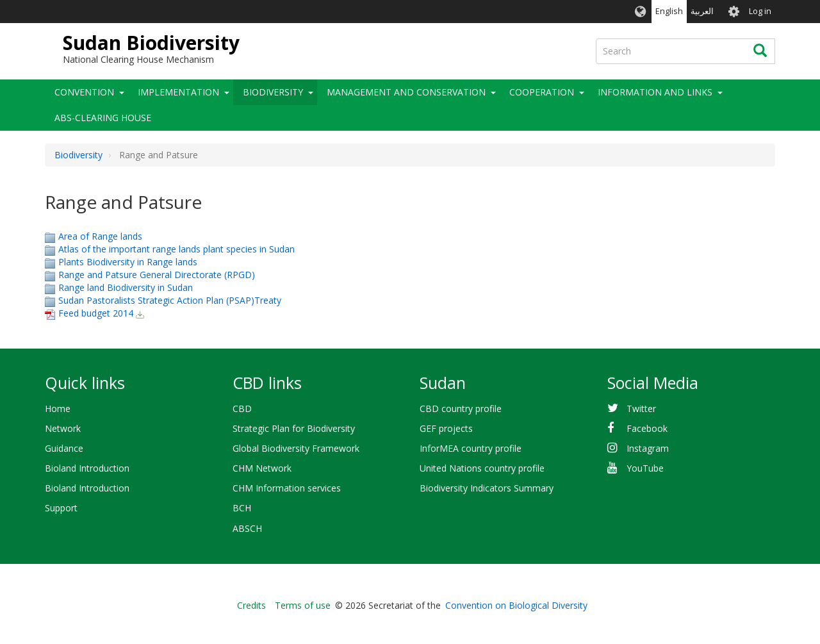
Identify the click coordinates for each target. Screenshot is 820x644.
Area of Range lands (100, 236)
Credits (251, 605)
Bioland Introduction (87, 468)
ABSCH (247, 528)
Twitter (641, 409)
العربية (702, 11)
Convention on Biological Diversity (516, 605)
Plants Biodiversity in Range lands (128, 262)
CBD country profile (461, 409)
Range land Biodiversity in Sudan (126, 287)
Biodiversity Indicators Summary (487, 488)
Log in (760, 11)
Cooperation (542, 92)
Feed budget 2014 (96, 313)
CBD (242, 409)
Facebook (647, 428)
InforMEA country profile (471, 448)
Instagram (648, 448)
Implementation (178, 92)
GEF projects (446, 428)
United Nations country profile (482, 468)
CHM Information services (287, 488)
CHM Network (262, 468)
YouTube (645, 468)
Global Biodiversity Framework (296, 448)
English (669, 11)
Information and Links (655, 92)
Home (58, 409)
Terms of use (303, 605)
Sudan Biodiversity (151, 43)
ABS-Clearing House (103, 118)
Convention (84, 92)
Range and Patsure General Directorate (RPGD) (157, 275)
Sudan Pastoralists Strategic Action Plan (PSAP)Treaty (170, 300)
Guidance (64, 448)
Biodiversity (273, 92)
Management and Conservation (406, 92)
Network (63, 428)
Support (61, 508)
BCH (242, 508)
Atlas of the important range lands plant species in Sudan (176, 249)
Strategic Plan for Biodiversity (294, 428)
